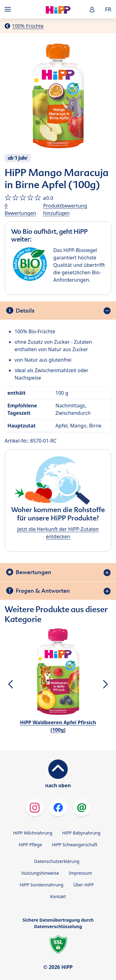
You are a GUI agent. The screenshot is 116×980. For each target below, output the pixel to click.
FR (108, 9)
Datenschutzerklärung (57, 861)
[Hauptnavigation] (9, 9)
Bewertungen (34, 572)
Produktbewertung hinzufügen (65, 209)
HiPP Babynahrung (81, 833)
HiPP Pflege (30, 845)
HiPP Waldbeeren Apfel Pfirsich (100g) (58, 726)
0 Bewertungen (20, 209)
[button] (92, 9)
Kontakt (58, 896)
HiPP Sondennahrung (41, 885)
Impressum (81, 873)
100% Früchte (28, 26)
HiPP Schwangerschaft (75, 845)
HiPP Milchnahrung (33, 833)
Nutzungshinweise (40, 873)
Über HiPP (83, 885)
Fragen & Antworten (43, 591)
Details (25, 311)
